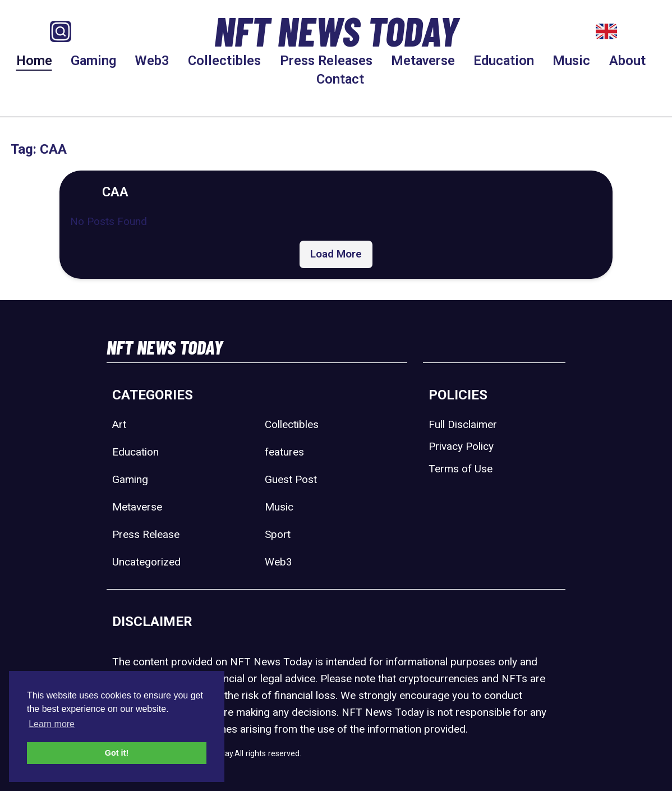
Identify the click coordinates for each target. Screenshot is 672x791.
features (284, 452)
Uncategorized (146, 562)
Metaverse (423, 61)
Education (504, 61)
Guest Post (291, 479)
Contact (340, 79)
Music (571, 61)
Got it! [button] (117, 753)
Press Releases (326, 61)
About (627, 61)
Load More (336, 254)
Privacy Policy (461, 446)
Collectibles (224, 61)
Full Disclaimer (463, 424)
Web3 (152, 61)
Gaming (93, 61)
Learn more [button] (52, 724)
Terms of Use (461, 469)
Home (34, 61)
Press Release (146, 534)
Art (119, 424)
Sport (278, 534)
